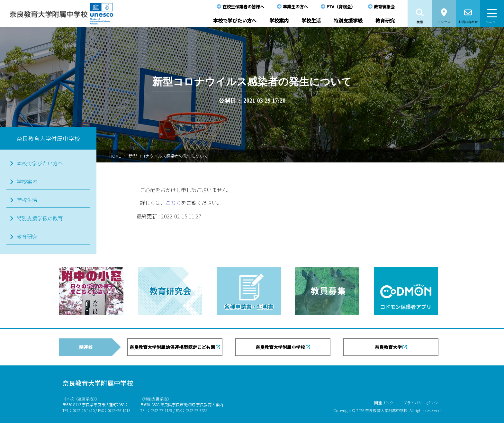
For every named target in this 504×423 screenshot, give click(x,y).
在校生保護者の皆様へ (243, 7)
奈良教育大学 (388, 347)
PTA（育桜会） (341, 7)
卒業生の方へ (295, 7)
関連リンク (384, 403)
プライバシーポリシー (422, 403)
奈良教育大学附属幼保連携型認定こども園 (172, 347)
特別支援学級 (348, 20)
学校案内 (279, 20)
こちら (173, 203)
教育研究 (385, 20)
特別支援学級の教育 (40, 218)
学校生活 (311, 20)
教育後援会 (384, 7)
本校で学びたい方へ (235, 20)
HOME (115, 156)
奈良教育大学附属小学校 (280, 347)
